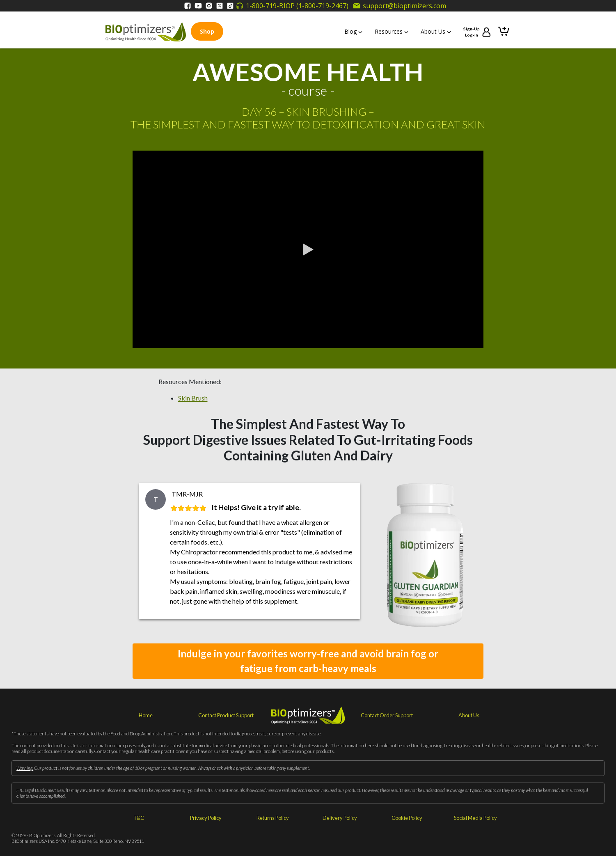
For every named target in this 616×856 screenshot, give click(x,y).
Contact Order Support (387, 715)
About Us (436, 31)
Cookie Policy (407, 818)
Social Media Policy (475, 818)
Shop (207, 31)
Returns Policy (273, 818)
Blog (353, 31)
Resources (392, 31)
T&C (139, 818)
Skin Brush (193, 398)
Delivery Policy (340, 818)
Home (146, 715)
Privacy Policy (206, 818)
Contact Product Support (226, 715)
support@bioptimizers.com (399, 6)
